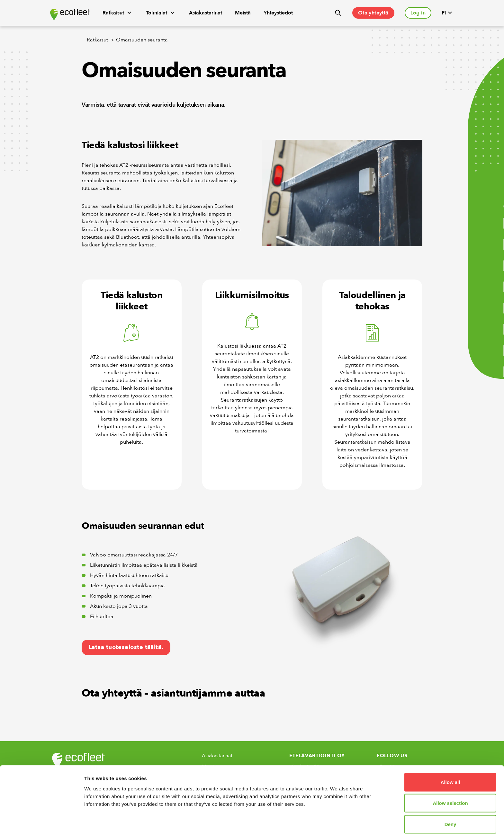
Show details (337, 822)
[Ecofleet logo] (70, 14)
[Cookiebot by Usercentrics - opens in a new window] (42, 822)
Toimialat (161, 13)
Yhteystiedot (278, 13)
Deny (450, 798)
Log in (418, 13)
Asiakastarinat (206, 13)
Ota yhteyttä (373, 13)
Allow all (450, 756)
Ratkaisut (118, 13)
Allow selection (450, 777)
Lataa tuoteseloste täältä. (126, 647)
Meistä (243, 13)
